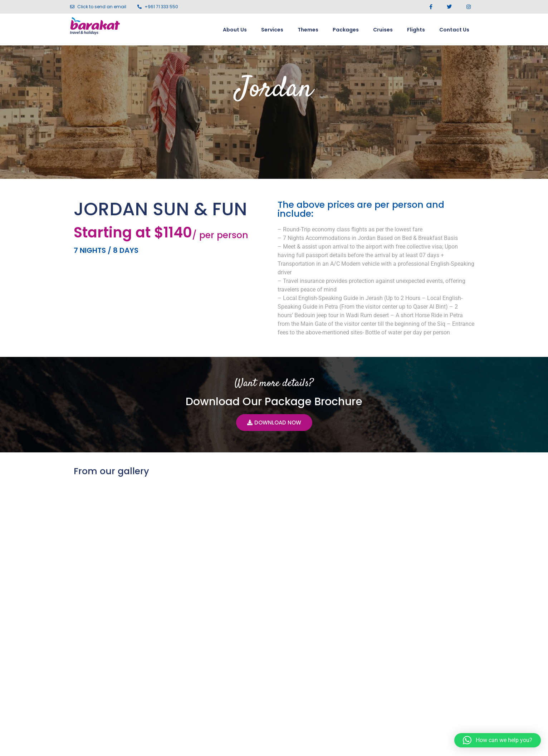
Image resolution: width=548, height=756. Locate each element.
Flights (416, 30)
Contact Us (454, 30)
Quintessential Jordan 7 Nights (407, 631)
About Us (235, 30)
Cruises (383, 30)
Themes (308, 30)
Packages (346, 30)
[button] (498, 740)
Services (272, 30)
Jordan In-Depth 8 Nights (132, 631)
